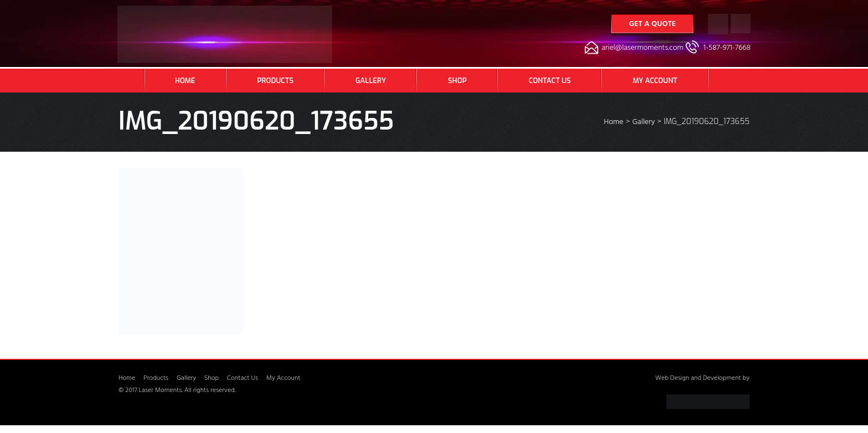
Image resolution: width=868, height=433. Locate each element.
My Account (655, 81)
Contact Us (550, 81)
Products (275, 81)
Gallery (371, 81)
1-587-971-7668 (727, 48)
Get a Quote (652, 25)
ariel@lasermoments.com (643, 48)
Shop (457, 81)
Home (185, 81)
